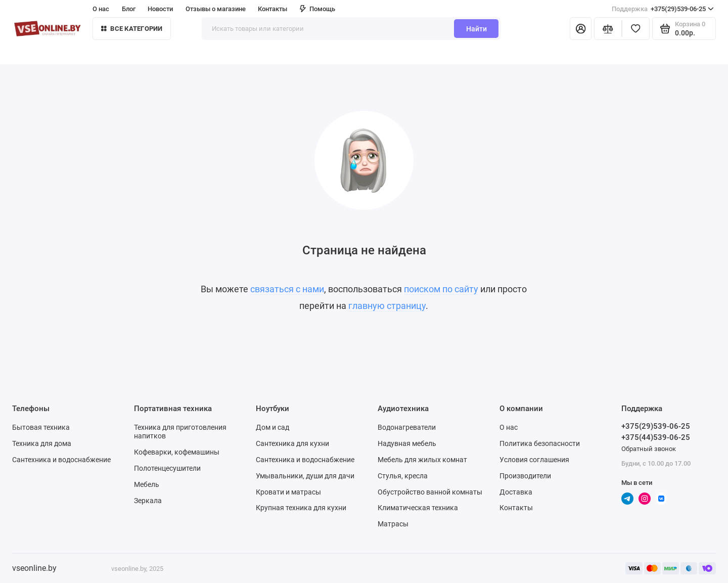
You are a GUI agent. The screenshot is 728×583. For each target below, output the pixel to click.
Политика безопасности (540, 443)
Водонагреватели (407, 427)
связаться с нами (287, 289)
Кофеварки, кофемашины (177, 452)
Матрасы (393, 524)
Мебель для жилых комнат (422, 460)
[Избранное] (636, 29)
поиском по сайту (441, 289)
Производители (525, 476)
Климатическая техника (418, 508)
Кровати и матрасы (288, 492)
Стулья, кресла (403, 476)
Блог (129, 9)
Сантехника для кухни (292, 443)
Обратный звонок (649, 449)
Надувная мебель (407, 443)
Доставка (516, 492)
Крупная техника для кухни (301, 508)
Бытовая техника (41, 427)
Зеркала (148, 501)
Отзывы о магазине (216, 9)
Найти (476, 29)
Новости (160, 9)
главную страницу (387, 306)
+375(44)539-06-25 (656, 437)
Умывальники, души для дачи (305, 476)
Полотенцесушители (167, 468)
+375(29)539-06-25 (663, 9)
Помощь (318, 9)
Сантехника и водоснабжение (61, 460)
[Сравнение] (608, 29)
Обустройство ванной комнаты (430, 492)
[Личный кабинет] (581, 29)
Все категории (132, 29)
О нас (101, 9)
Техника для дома (42, 443)
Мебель (147, 484)
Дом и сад (272, 427)
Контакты (272, 9)
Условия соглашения (534, 460)
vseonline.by (34, 568)
